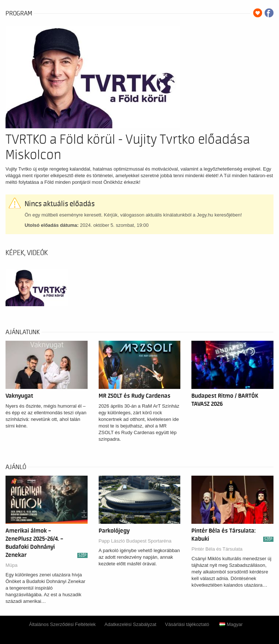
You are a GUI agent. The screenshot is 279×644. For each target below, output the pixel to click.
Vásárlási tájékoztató (187, 624)
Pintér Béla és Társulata (217, 549)
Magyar (231, 624)
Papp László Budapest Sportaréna (135, 541)
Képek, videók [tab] (27, 253)
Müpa (12, 565)
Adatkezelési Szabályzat (130, 624)
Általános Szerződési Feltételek (62, 624)
